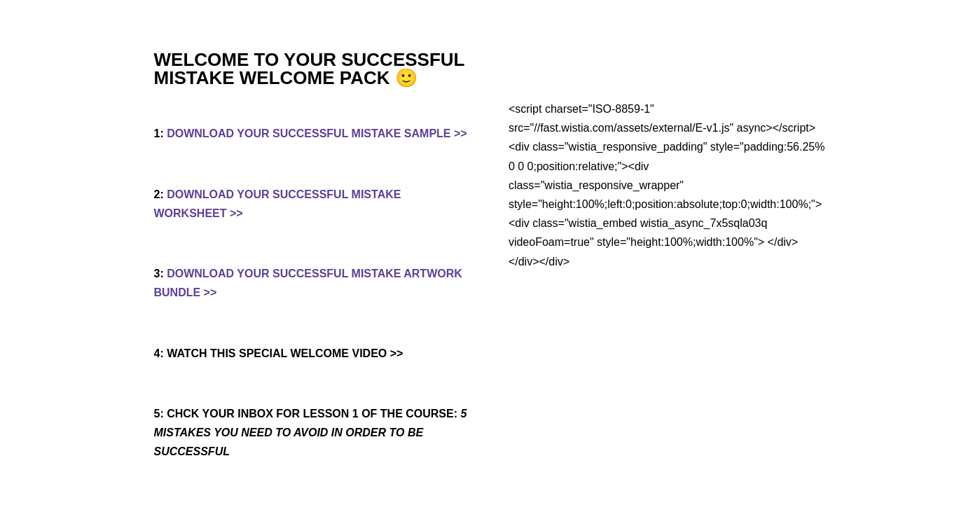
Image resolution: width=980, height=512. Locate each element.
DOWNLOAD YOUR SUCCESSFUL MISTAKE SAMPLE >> (317, 133)
